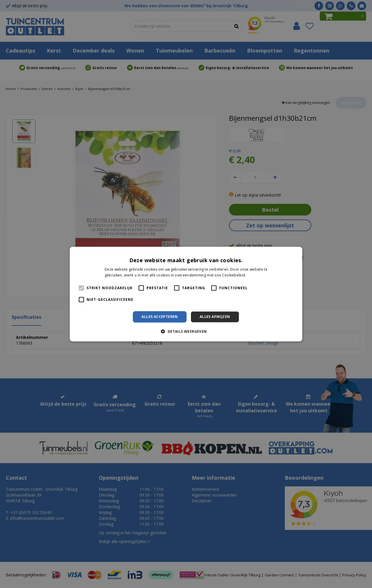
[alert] (186, 294)
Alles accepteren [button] (160, 317)
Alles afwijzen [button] (215, 317)
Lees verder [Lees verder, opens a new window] (257, 275)
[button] (186, 331)
